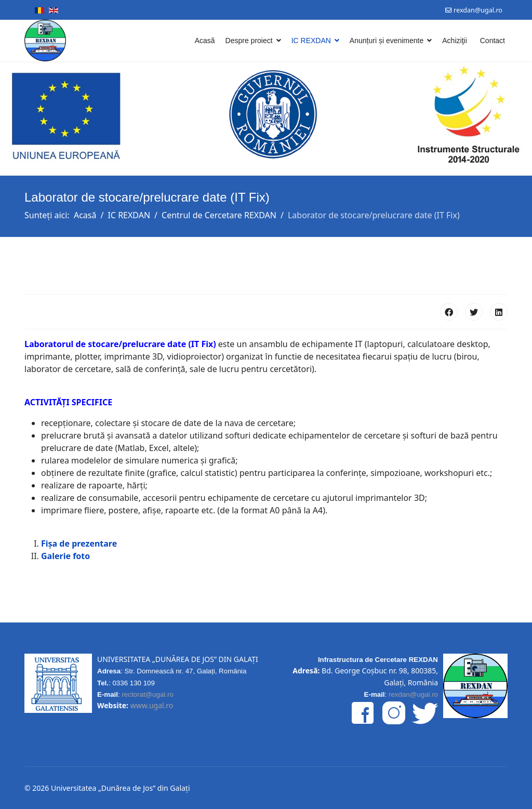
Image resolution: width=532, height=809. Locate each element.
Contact (493, 41)
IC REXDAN (311, 41)
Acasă (205, 41)
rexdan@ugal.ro (478, 10)
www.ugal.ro (152, 705)
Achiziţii (454, 41)
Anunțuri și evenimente (387, 41)
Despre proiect (249, 41)
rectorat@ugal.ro (147, 694)
